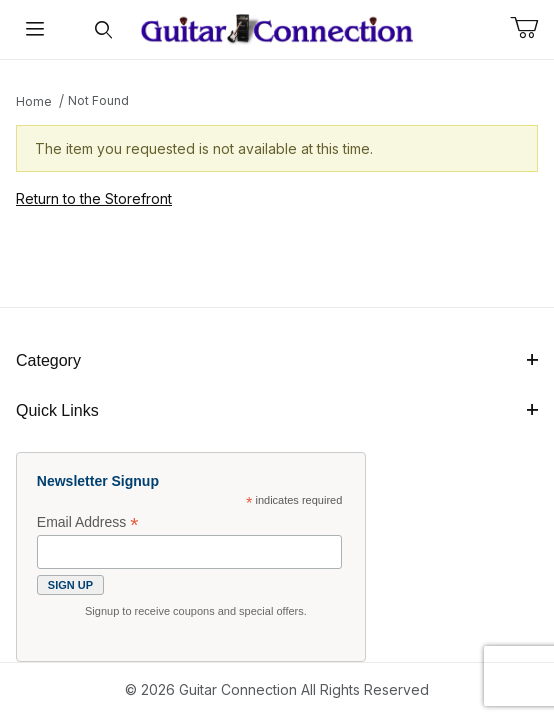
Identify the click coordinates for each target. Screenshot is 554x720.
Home (34, 101)
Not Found (98, 100)
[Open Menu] (34, 29)
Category (277, 360)
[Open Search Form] (103, 29)
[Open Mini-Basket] (532, 28)
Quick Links (277, 410)
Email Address (88, 522)
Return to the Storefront (94, 198)
